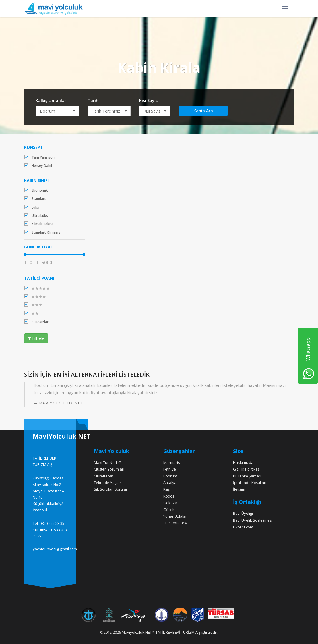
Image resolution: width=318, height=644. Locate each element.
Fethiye (170, 469)
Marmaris (172, 462)
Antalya (170, 483)
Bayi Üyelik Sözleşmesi (253, 520)
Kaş (166, 489)
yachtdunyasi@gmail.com (55, 549)
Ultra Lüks (36, 216)
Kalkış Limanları (52, 100)
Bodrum (170, 476)
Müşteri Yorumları (109, 469)
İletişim (239, 489)
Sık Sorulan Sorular (111, 489)
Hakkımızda (243, 462)
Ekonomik (36, 190)
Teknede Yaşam (108, 483)
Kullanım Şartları (247, 476)
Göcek (169, 510)
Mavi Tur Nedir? (107, 462)
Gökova (170, 503)
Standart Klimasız (42, 232)
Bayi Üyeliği (243, 513)
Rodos (169, 496)
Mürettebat (104, 476)
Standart (35, 199)
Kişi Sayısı (149, 100)
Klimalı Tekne (39, 224)
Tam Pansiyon (39, 157)
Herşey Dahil (38, 166)
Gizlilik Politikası (247, 469)
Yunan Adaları (176, 516)
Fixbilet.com (243, 527)
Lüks (32, 207)
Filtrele (36, 338)
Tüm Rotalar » (175, 523)
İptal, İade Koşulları (250, 483)
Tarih (93, 100)
